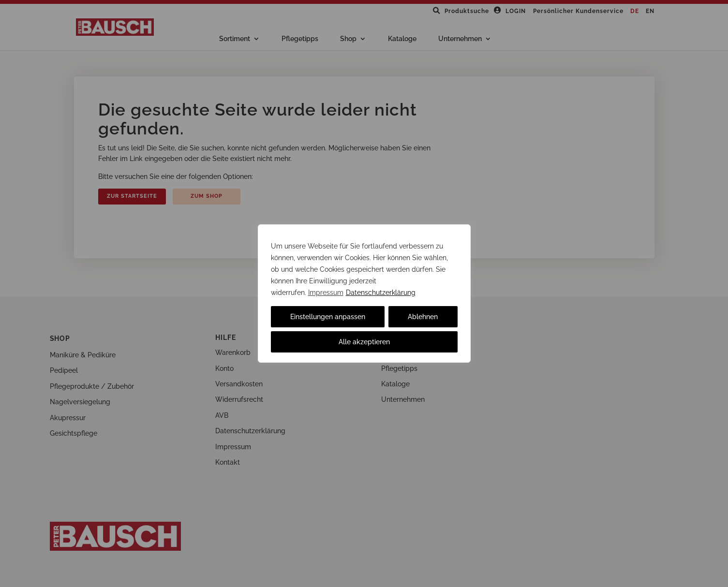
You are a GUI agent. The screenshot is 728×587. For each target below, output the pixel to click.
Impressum (326, 293)
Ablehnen (423, 317)
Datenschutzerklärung (381, 293)
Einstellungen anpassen (328, 317)
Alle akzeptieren (364, 342)
